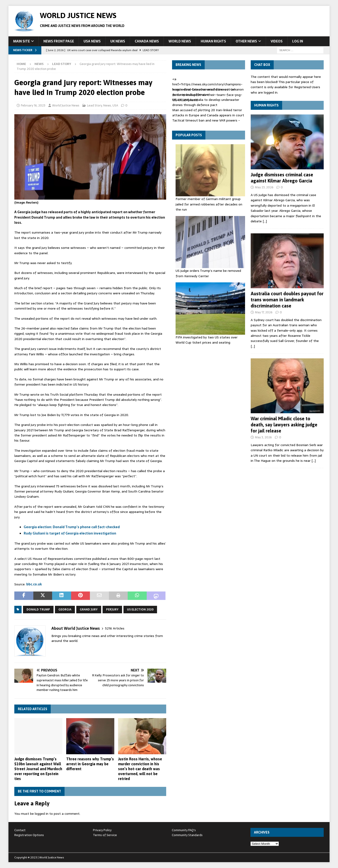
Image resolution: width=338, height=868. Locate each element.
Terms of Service (105, 835)
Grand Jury (89, 610)
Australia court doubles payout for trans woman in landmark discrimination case (287, 300)
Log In (298, 41)
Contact (20, 830)
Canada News (147, 41)
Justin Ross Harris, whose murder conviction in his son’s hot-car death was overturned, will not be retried (140, 769)
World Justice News (66, 105)
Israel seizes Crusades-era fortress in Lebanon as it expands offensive (208, 92)
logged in (42, 814)
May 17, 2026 (264, 312)
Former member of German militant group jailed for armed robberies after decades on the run (209, 204)
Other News (246, 41)
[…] (265, 221)
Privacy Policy (102, 830)
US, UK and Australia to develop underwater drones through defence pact (206, 102)
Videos (277, 41)
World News (180, 41)
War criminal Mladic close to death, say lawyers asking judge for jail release (284, 425)
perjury (112, 610)
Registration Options (29, 835)
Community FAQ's (184, 830)
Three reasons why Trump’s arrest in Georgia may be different (90, 764)
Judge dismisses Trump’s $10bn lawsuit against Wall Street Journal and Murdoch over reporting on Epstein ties (38, 769)
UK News (118, 41)
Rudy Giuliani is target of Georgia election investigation (70, 533)
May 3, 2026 (263, 437)
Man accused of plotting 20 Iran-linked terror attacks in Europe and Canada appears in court (208, 113)
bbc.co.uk (34, 584)
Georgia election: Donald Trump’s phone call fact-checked (72, 527)
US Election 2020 (140, 610)
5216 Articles (115, 628)
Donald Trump (38, 610)
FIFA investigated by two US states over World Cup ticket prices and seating (207, 340)
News (39, 64)
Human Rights (213, 41)
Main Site (21, 41)
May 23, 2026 (264, 187)
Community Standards (187, 835)
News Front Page (59, 41)
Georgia (65, 610)
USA (115, 105)
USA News (92, 41)
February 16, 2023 (33, 105)
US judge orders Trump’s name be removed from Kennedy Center (208, 273)
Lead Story (94, 105)
